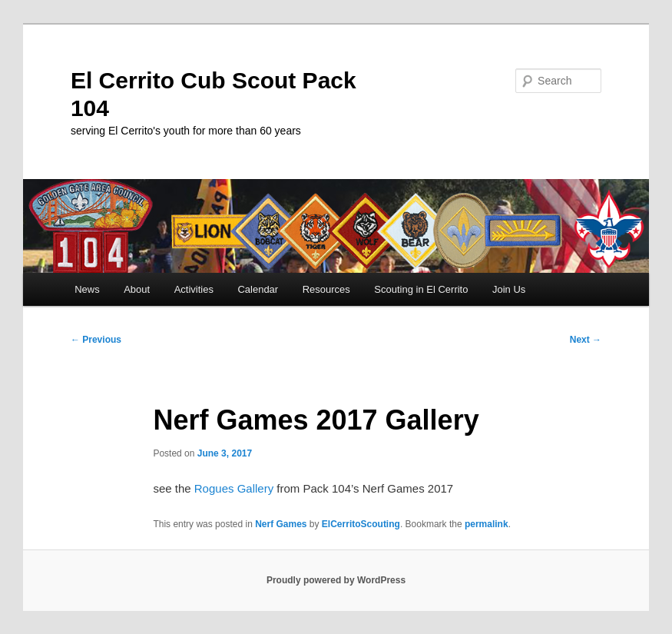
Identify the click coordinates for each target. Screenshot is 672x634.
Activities (194, 289)
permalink (487, 524)
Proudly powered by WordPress (336, 580)
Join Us (509, 289)
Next (586, 340)
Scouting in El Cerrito (421, 289)
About (137, 289)
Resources (326, 289)
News (87, 289)
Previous (96, 340)
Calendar (258, 289)
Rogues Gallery (236, 488)
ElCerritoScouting (361, 524)
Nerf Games (281, 524)
